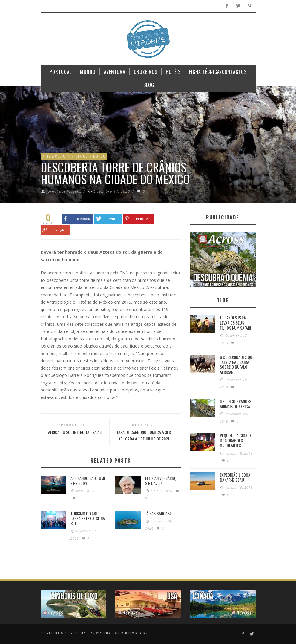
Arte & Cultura (56, 156)
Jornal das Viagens (64, 191)
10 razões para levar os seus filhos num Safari (235, 323)
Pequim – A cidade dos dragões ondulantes (236, 440)
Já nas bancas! (158, 513)
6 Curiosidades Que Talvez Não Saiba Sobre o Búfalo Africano (237, 364)
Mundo (99, 156)
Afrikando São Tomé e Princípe (88, 481)
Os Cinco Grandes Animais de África (236, 404)
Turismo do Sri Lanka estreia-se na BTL (88, 518)
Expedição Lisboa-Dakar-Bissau (236, 477)
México (82, 156)
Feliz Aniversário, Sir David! (161, 481)
